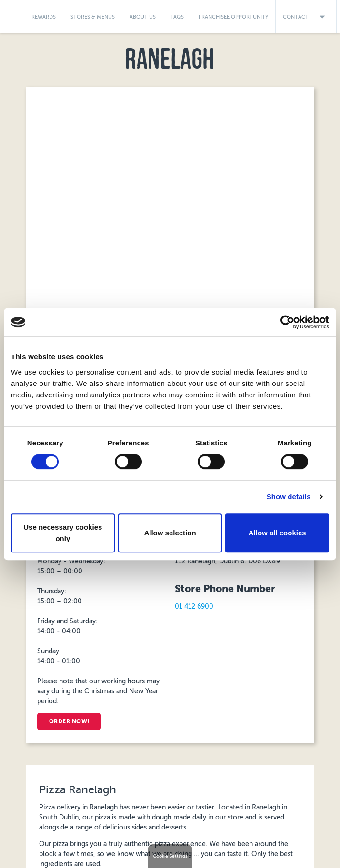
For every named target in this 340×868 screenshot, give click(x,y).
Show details (289, 497)
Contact (306, 17)
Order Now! (71, 722)
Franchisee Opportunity (233, 17)
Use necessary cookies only (63, 533)
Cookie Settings (170, 856)
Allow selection (170, 533)
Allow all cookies (277, 533)
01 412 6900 (194, 607)
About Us (143, 17)
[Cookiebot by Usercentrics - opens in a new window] (287, 322)
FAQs (177, 17)
